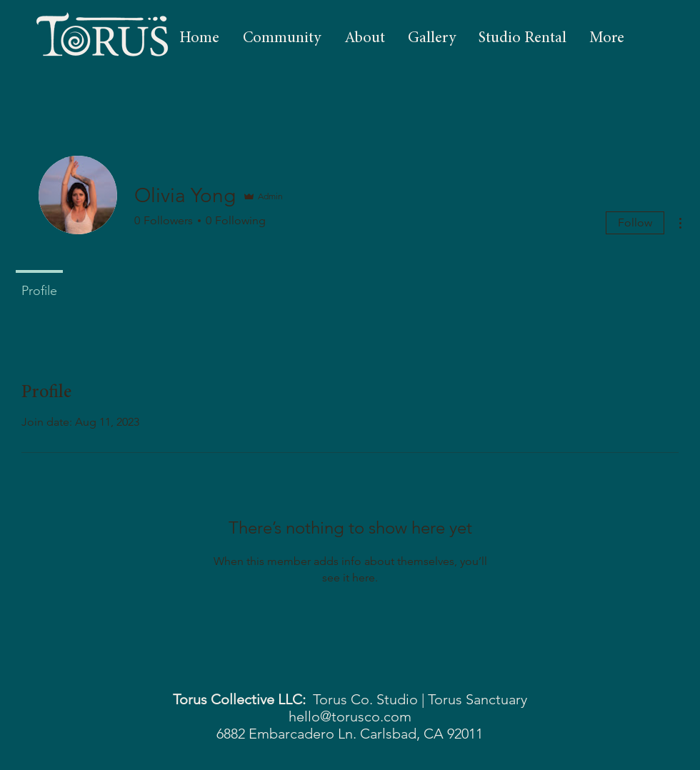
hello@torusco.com (350, 716)
